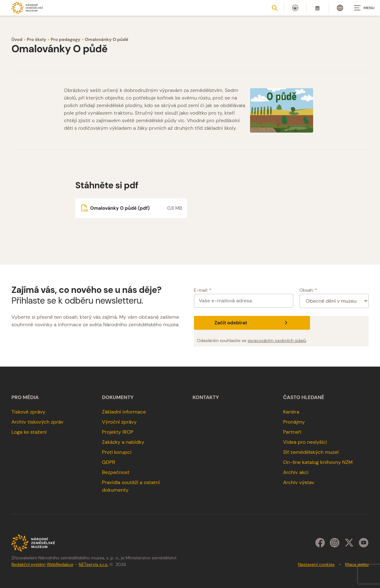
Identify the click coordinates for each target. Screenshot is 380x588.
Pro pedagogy (66, 39)
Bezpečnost (116, 472)
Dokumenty (118, 397)
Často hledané (304, 397)
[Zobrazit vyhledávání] (275, 8)
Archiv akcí (296, 472)
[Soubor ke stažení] (131, 208)
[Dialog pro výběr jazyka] (340, 8)
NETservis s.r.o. (93, 564)
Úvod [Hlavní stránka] (17, 39)
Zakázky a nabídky (123, 442)
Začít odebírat (252, 323)
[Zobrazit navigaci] (364, 8)
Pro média (25, 397)
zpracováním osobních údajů (277, 340)
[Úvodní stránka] (27, 8)
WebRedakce (60, 564)
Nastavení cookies (316, 564)
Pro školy (37, 39)
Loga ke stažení (29, 432)
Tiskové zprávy (28, 412)
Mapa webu (357, 564)
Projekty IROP (118, 432)
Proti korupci (117, 452)
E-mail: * (203, 290)
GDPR (108, 462)
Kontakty (206, 397)
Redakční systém (28, 564)
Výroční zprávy (119, 422)
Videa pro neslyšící (305, 442)
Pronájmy (294, 422)
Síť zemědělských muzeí (311, 452)
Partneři (292, 432)
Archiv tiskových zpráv (37, 422)
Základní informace (124, 412)
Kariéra (291, 412)
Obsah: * (308, 290)
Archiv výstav (299, 482)
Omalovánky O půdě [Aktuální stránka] (107, 39)
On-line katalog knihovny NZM (318, 462)
